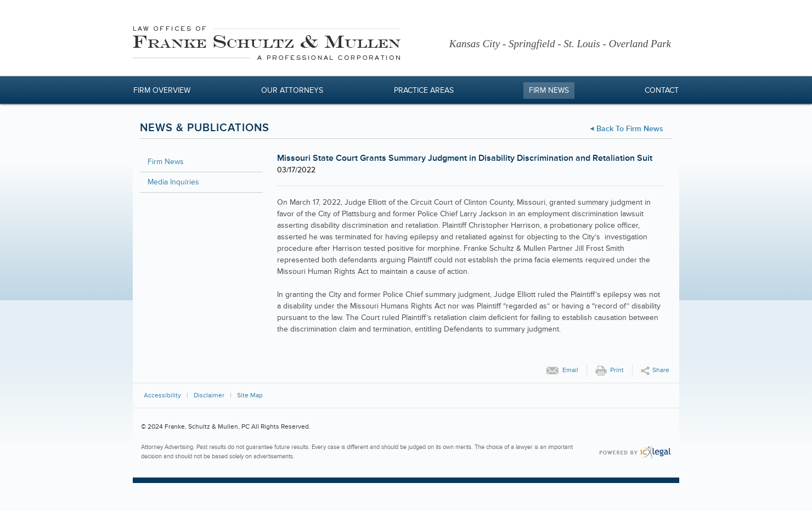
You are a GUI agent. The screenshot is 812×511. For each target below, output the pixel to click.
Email (570, 370)
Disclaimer (209, 395)
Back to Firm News (630, 129)
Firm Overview (162, 90)
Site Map (250, 395)
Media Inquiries (173, 182)
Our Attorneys (292, 90)
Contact (662, 90)
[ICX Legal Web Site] (635, 453)
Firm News (549, 90)
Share (661, 370)
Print (617, 370)
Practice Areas (424, 90)
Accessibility (162, 395)
